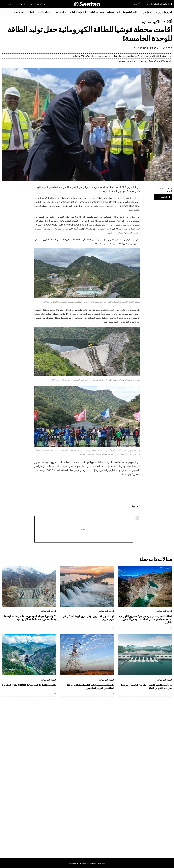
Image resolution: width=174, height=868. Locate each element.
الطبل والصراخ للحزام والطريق (159, 4)
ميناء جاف (45, 12)
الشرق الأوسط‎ (130, 12)
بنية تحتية (20, 12)
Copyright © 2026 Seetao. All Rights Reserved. (87, 863)
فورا (32, 12)
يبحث (137, 4)
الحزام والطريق (165, 12)
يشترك (8, 4)
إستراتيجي (147, 12)
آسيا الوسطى (113, 12)
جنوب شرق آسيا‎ (96, 12)
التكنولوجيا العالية (78, 12)
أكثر (170, 20)
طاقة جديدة (61, 12)
